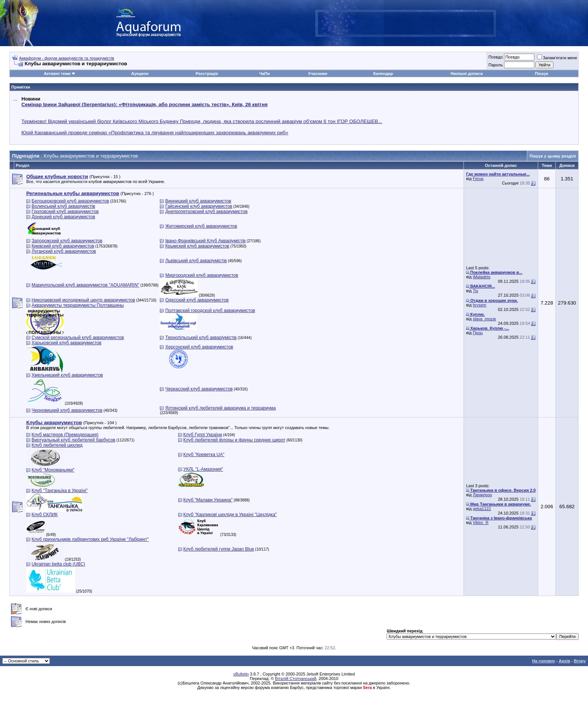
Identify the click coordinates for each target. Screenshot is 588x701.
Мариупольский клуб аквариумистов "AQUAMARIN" (85, 285)
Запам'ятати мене (557, 58)
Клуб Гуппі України (203, 435)
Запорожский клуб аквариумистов (67, 241)
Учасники (318, 74)
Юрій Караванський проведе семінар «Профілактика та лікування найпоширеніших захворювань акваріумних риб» (155, 133)
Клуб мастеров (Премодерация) (65, 435)
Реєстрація (207, 74)
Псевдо (495, 57)
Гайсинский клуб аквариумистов (199, 206)
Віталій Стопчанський (295, 678)
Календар (383, 74)
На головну (544, 661)
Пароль (495, 65)
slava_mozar (484, 319)
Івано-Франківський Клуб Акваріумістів (205, 241)
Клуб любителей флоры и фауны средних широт (234, 440)
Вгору (580, 661)
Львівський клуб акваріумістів (196, 261)
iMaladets (482, 277)
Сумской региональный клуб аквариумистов (78, 338)
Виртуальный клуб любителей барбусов (73, 440)
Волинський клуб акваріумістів (63, 206)
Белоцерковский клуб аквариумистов (70, 201)
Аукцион (140, 74)
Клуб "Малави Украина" (208, 500)
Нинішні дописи (466, 74)
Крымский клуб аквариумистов (197, 246)
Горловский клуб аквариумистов (65, 212)
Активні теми (57, 74)
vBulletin (241, 674)
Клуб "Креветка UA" (204, 455)
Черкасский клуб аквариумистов (199, 389)
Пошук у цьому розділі (553, 156)
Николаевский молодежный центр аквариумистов (83, 300)
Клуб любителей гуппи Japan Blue (219, 549)
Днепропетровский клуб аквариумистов (206, 212)
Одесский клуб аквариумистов (197, 300)
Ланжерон (482, 495)
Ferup (478, 179)
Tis (475, 291)
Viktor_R (481, 522)
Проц (478, 333)
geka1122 (482, 509)
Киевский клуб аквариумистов (63, 246)
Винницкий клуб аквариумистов (198, 201)
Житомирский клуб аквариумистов (201, 226)
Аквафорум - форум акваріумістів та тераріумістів (67, 58)
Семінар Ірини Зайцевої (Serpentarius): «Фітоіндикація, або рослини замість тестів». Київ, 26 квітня (144, 104)
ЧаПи (265, 74)
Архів (564, 661)
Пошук (541, 74)
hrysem (480, 305)
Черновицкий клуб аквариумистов (67, 410)
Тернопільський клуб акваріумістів (201, 338)
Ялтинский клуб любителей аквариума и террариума (221, 408)
